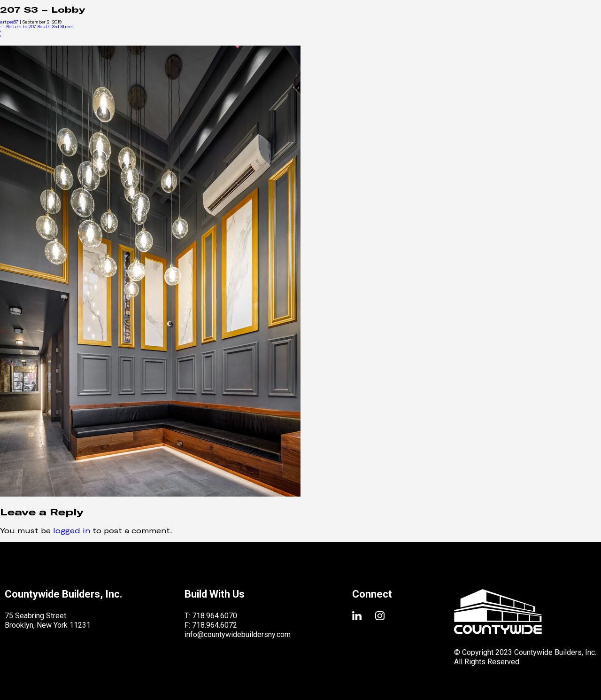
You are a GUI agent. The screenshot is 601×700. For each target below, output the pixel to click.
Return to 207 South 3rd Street (37, 27)
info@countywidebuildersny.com (238, 634)
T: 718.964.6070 (211, 616)
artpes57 (9, 22)
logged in (72, 530)
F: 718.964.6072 (211, 625)
